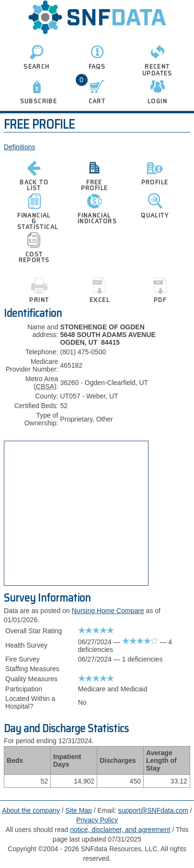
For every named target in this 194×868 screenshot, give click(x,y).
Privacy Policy (97, 820)
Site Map (79, 810)
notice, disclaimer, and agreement (120, 830)
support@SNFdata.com (153, 810)
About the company (31, 810)
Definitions (19, 147)
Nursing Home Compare (108, 611)
